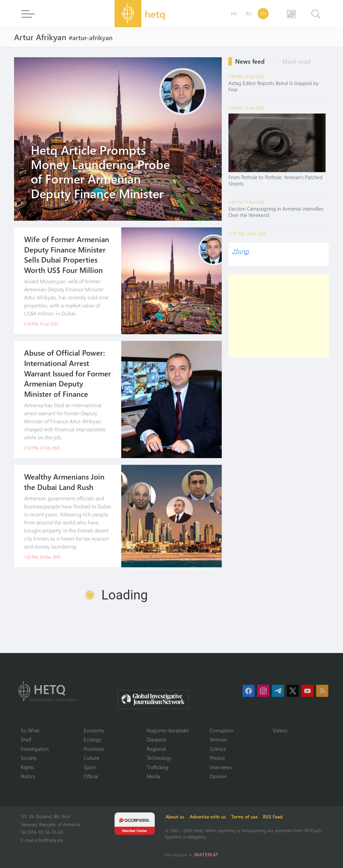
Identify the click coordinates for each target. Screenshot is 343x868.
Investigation (35, 749)
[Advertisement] (279, 316)
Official (91, 776)
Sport (90, 767)
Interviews (221, 767)
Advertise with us (208, 817)
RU (249, 14)
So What (30, 730)
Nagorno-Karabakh (168, 730)
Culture (91, 758)
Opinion (218, 776)
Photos (217, 758)
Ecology (92, 739)
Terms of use (244, 817)
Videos (280, 730)
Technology (159, 758)
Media (154, 776)
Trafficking (158, 767)
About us (175, 817)
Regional (156, 749)
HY (234, 14)
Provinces (94, 749)
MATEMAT (207, 854)
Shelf (26, 739)
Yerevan (218, 739)
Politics (28, 776)
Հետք (240, 251)
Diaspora (156, 739)
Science (218, 749)
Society (29, 758)
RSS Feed (273, 817)
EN (263, 14)
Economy (94, 730)
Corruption (221, 730)
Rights (27, 767)
